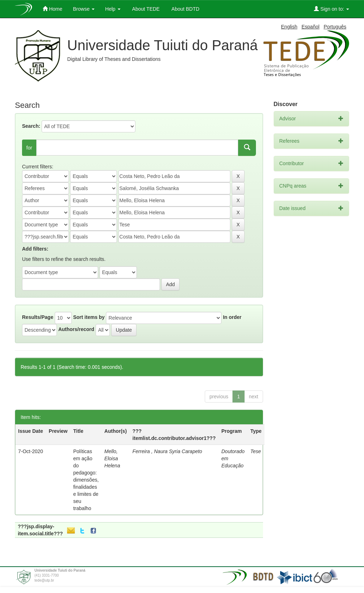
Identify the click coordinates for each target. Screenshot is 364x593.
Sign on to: (331, 9)
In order (232, 317)
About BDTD (185, 9)
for (29, 148)
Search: (31, 126)
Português (335, 27)
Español (311, 27)
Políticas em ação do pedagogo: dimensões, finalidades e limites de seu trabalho (86, 480)
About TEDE (146, 9)
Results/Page (38, 317)
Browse (84, 9)
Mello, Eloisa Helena (112, 458)
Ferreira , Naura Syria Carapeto (167, 451)
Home (52, 9)
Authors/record (76, 329)
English (289, 27)
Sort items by (89, 317)
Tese (256, 451)
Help (113, 9)
